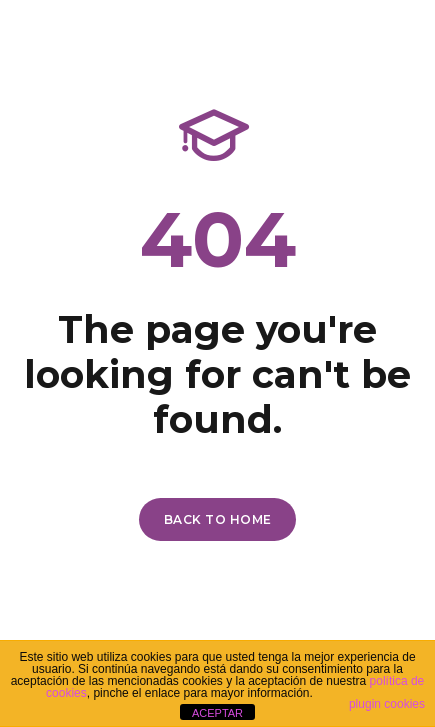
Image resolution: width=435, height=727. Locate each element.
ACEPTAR (217, 713)
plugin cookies (387, 704)
